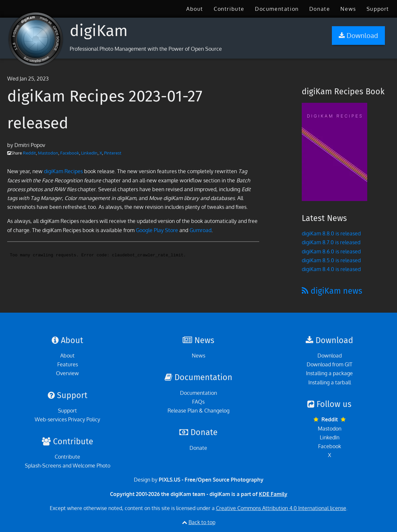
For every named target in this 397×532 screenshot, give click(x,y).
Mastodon (48, 153)
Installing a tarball (330, 382)
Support (378, 9)
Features (68, 364)
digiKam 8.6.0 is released (331, 251)
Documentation (277, 9)
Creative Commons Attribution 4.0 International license (281, 508)
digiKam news (332, 291)
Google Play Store (157, 230)
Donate (320, 9)
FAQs (198, 402)
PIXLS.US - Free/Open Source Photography (211, 480)
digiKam (99, 31)
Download (330, 356)
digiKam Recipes (63, 171)
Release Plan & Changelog (198, 411)
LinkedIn (89, 153)
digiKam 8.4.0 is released (331, 269)
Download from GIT (330, 364)
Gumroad (200, 230)
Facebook (70, 153)
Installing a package (329, 373)
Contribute (229, 9)
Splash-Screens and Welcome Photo (68, 466)
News (348, 9)
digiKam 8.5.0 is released (331, 260)
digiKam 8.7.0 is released (331, 242)
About (195, 9)
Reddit (29, 153)
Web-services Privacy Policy (67, 419)
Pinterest (113, 153)
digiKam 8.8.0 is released (331, 233)
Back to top (202, 522)
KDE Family (273, 494)
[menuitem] (195, 9)
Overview (67, 373)
